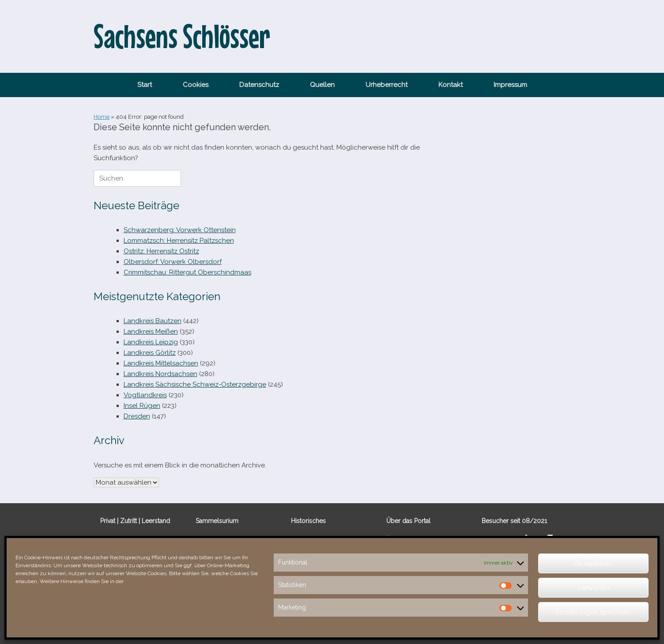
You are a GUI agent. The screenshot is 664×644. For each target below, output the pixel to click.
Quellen (322, 85)
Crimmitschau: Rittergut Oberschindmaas (187, 272)
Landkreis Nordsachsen (160, 374)
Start (145, 85)
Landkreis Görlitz (150, 353)
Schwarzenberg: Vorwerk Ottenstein (180, 230)
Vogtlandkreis (145, 395)
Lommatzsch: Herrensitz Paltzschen (179, 241)
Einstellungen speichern (593, 612)
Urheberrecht (387, 85)
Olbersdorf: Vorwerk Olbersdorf (173, 262)
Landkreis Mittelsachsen (161, 363)
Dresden (137, 416)
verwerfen (594, 588)
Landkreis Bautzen (153, 321)
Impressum (510, 85)
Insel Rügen (142, 406)
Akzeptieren (594, 564)
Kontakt (451, 85)
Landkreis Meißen (151, 331)
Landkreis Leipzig (151, 342)
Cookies (196, 85)
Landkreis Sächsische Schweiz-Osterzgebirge (195, 384)
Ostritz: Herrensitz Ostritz (161, 251)
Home (102, 117)
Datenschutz (259, 85)
